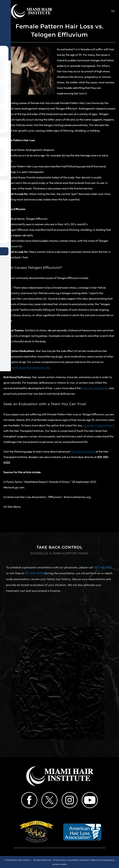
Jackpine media (59, 864)
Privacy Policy (60, 860)
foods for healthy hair (95, 388)
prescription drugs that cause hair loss (27, 367)
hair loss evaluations (83, 451)
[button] (113, 11)
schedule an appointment (99, 425)
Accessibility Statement (79, 860)
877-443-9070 (34, 573)
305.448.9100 (103, 567)
